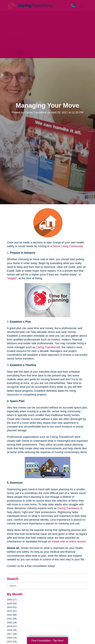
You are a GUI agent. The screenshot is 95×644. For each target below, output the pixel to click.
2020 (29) (12, 622)
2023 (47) (12, 611)
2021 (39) (12, 619)
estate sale (59, 542)
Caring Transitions (47, 347)
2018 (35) (12, 630)
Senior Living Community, (69, 246)
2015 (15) (12, 642)
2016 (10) (12, 638)
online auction (77, 542)
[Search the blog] (48, 586)
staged (12, 278)
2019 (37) (12, 626)
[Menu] (82, 6)
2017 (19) (12, 634)
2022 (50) (12, 615)
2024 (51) (12, 607)
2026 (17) (12, 599)
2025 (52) (12, 603)
